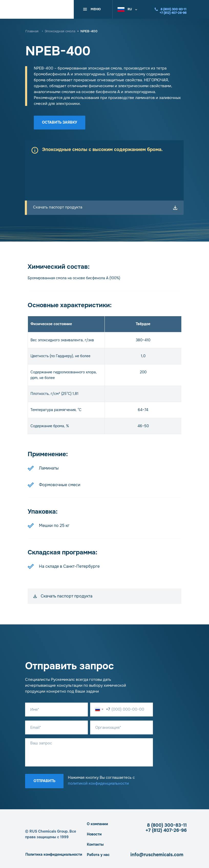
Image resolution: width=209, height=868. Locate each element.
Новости (94, 834)
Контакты (95, 844)
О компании (97, 824)
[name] (56, 710)
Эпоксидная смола (60, 31)
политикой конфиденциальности (98, 783)
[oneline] (122, 727)
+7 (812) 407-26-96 (166, 830)
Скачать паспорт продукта (58, 207)
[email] (56, 727)
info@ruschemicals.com (157, 855)
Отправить (44, 781)
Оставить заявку (60, 122)
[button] (128, 9)
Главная (32, 31)
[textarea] (89, 752)
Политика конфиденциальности (54, 854)
